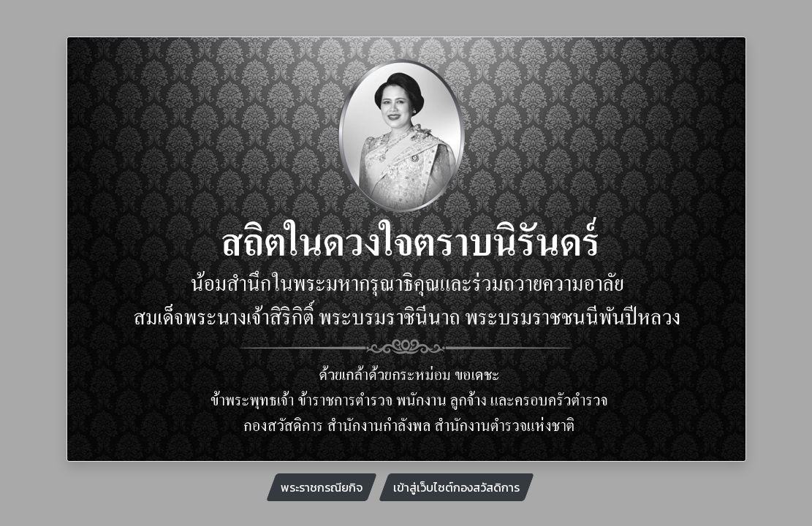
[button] (118, 249)
